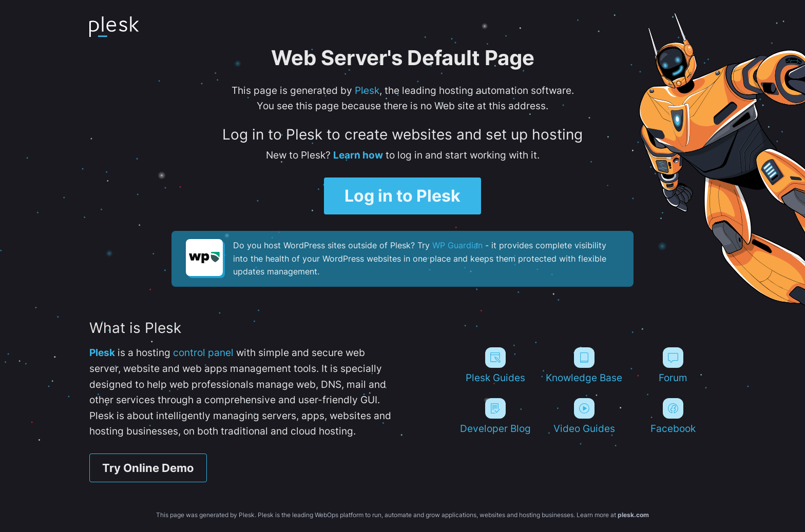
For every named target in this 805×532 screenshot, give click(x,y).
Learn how (358, 155)
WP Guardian (457, 245)
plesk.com (633, 515)
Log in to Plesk (402, 196)
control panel (203, 352)
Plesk (367, 90)
